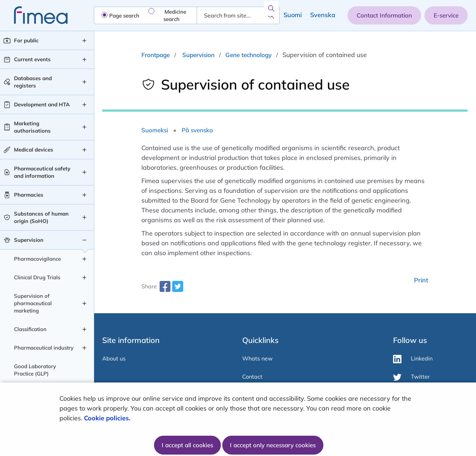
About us (114, 358)
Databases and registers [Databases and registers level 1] (33, 82)
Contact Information (384, 15)
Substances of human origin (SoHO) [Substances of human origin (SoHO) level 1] (41, 217)
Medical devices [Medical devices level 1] (34, 150)
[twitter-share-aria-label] (177, 289)
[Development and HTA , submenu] (84, 105)
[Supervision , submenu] (84, 240)
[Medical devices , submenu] (84, 150)
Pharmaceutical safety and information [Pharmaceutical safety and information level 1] (42, 172)
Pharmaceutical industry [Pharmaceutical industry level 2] (44, 348)
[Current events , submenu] (84, 59)
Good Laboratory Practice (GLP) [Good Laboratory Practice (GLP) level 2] (35, 370)
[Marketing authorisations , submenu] (84, 127)
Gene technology (248, 55)
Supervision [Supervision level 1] (29, 240)
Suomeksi (155, 130)
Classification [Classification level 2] (30, 329)
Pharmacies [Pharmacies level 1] (29, 195)
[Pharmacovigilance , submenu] (84, 259)
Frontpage (156, 55)
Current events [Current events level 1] (32, 59)
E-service (446, 15)
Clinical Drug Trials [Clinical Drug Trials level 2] (37, 277)
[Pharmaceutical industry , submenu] (84, 348)
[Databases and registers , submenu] (84, 82)
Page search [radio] (124, 16)
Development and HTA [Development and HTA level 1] (42, 104)
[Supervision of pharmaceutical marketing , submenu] (84, 303)
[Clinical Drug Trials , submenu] (84, 278)
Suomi (293, 15)
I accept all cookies (187, 445)
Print (421, 280)
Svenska (323, 15)
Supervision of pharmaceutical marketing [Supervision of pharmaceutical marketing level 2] (33, 303)
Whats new (257, 358)
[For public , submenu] (84, 41)
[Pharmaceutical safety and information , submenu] (84, 172)
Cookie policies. (108, 418)
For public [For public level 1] (26, 40)
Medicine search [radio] (175, 15)
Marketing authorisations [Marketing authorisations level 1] (32, 127)
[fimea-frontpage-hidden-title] (34, 15)
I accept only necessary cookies (273, 445)
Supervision (198, 55)
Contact (252, 377)
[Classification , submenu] (84, 329)
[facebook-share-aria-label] (165, 289)
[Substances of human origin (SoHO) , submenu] (84, 217)
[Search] (271, 15)
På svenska (197, 130)
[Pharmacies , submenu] (84, 195)
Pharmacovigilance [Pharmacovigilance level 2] (37, 259)
